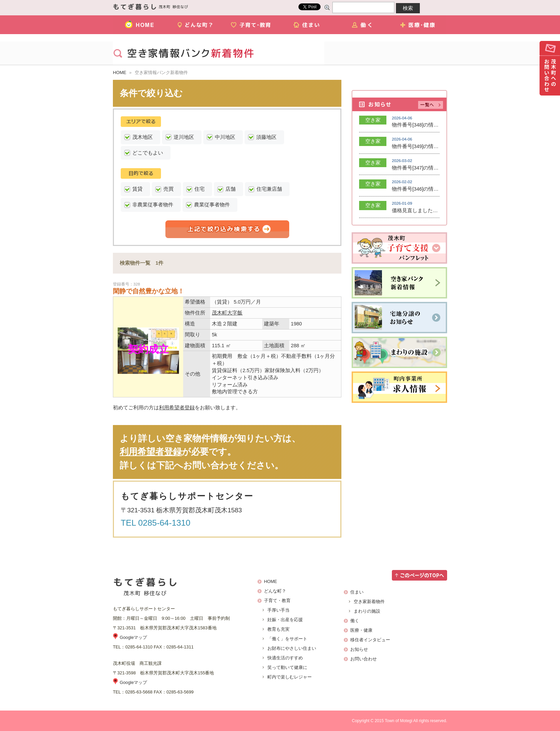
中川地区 (225, 137)
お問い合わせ (550, 68)
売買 (168, 189)
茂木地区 (143, 137)
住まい (307, 25)
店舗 (231, 189)
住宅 (200, 189)
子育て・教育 (252, 25)
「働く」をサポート (287, 639)
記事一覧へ (431, 105)
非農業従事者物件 (153, 205)
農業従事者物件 (212, 205)
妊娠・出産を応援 (285, 620)
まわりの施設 (367, 611)
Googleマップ (133, 637)
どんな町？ (196, 25)
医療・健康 (419, 25)
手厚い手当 (278, 610)
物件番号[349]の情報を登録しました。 (436, 146)
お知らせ (359, 649)
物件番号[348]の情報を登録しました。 (436, 125)
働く (363, 25)
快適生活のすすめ (285, 658)
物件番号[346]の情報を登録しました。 (436, 189)
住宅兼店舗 (269, 189)
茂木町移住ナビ (151, 7)
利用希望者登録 (177, 408)
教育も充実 (278, 629)
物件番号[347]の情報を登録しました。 (436, 168)
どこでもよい (148, 153)
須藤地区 (266, 137)
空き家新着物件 (369, 602)
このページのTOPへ (419, 575)
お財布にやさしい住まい (292, 648)
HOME (141, 25)
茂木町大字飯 (227, 313)
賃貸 (137, 189)
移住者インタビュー (370, 640)
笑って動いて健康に (287, 667)
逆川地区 (184, 137)
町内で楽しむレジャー (290, 677)
